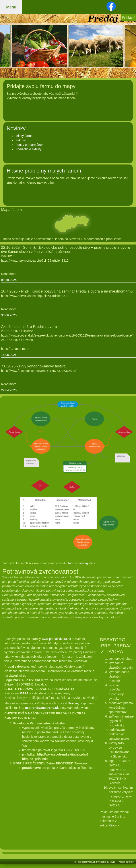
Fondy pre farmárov (29, 145)
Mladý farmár (25, 136)
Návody (113, 825)
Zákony (21, 140)
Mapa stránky (126, 862)
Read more (9, 274)
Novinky (16, 128)
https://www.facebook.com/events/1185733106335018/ (39, 371)
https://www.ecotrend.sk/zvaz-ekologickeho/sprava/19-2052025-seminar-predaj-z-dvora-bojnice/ (67, 335)
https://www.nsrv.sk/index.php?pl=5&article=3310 (35, 261)
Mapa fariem (11, 210)
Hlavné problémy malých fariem (44, 171)
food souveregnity (81, 563)
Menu (11, 7)
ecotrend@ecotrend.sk (42, 708)
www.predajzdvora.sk (56, 639)
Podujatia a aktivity (28, 149)
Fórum (73, 703)
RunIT (113, 862)
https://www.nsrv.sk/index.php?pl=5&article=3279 (35, 296)
